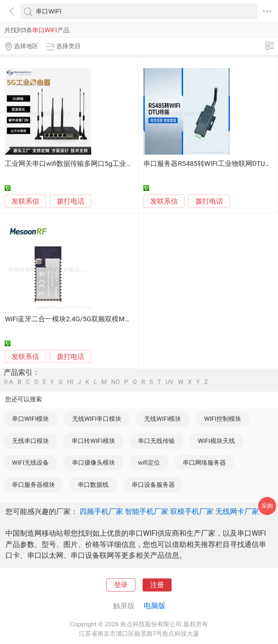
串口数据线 (93, 485)
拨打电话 (71, 201)
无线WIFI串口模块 (97, 419)
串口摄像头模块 (94, 463)
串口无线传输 (156, 441)
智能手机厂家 (147, 511)
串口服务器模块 (33, 485)
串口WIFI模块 (30, 419)
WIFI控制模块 (223, 419)
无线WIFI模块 (163, 419)
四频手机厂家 (101, 511)
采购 (267, 506)
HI (70, 382)
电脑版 (155, 606)
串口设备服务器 (153, 485)
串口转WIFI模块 (93, 441)
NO (115, 382)
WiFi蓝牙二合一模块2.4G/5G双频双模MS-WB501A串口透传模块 (101, 319)
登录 (121, 585)
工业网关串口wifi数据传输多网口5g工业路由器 (76, 164)
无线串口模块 (30, 441)
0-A (9, 382)
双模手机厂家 (192, 511)
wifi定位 (149, 463)
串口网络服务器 (204, 463)
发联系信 (25, 201)
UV (169, 382)
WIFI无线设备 (30, 463)
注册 (157, 585)
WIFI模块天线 (216, 441)
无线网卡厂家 (237, 511)
